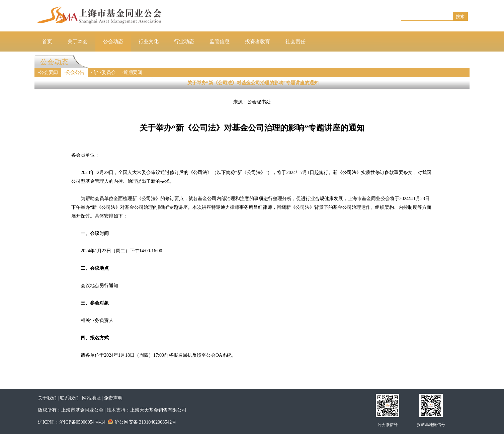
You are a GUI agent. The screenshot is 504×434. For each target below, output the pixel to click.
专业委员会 (104, 72)
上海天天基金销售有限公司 (158, 410)
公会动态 (113, 41)
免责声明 (113, 398)
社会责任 (296, 41)
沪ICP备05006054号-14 (82, 422)
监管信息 (220, 41)
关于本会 (78, 41)
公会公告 (75, 72)
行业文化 (149, 41)
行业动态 (184, 41)
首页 (47, 41)
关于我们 (47, 398)
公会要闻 (49, 72)
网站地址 (91, 398)
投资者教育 (258, 41)
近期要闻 (133, 72)
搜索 (460, 17)
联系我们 (69, 398)
